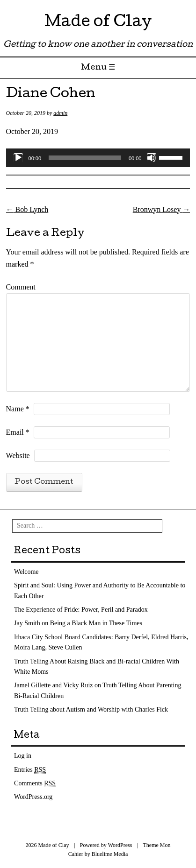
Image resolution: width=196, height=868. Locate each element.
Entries (30, 770)
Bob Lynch (27, 209)
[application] (98, 158)
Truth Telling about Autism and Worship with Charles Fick (91, 709)
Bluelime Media (110, 854)
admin (60, 113)
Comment (21, 287)
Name (18, 409)
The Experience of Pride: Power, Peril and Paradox (81, 610)
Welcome (26, 572)
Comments (35, 783)
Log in (23, 756)
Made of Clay (98, 23)
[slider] (85, 158)
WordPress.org (33, 797)
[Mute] (152, 158)
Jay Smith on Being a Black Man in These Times (78, 623)
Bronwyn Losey (162, 209)
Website (18, 455)
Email (18, 432)
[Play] (18, 158)
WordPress (120, 845)
